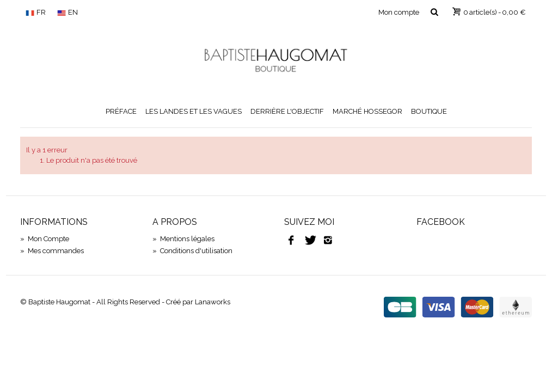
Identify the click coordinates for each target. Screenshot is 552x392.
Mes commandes (52, 251)
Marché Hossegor (367, 111)
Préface (121, 111)
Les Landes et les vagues (194, 111)
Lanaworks (213, 302)
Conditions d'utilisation (192, 251)
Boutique (429, 111)
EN (68, 12)
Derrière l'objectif (287, 111)
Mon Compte (45, 239)
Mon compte (399, 12)
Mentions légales (183, 239)
